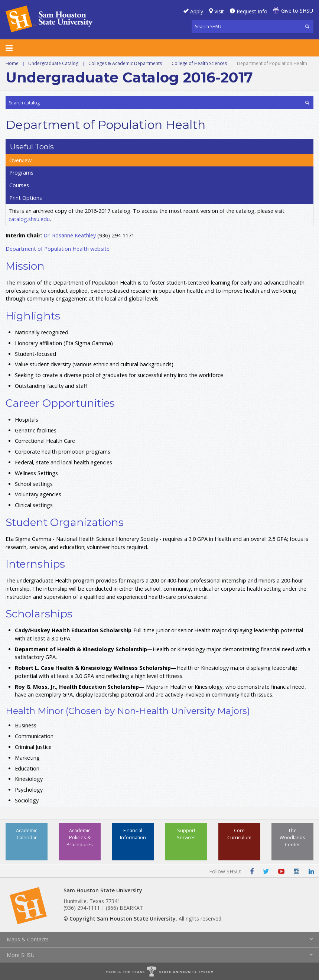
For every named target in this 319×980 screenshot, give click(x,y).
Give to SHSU (297, 11)
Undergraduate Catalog (53, 63)
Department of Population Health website (58, 249)
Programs (21, 173)
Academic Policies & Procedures (80, 837)
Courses (19, 185)
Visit (219, 11)
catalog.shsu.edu (29, 219)
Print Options (26, 198)
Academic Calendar (27, 834)
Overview (20, 160)
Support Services (186, 834)
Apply (197, 11)
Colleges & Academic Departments (125, 63)
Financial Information (133, 834)
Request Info (252, 11)
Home (12, 63)
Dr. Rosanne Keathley (70, 235)
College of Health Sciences (199, 63)
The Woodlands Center (292, 837)
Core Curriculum (239, 834)
